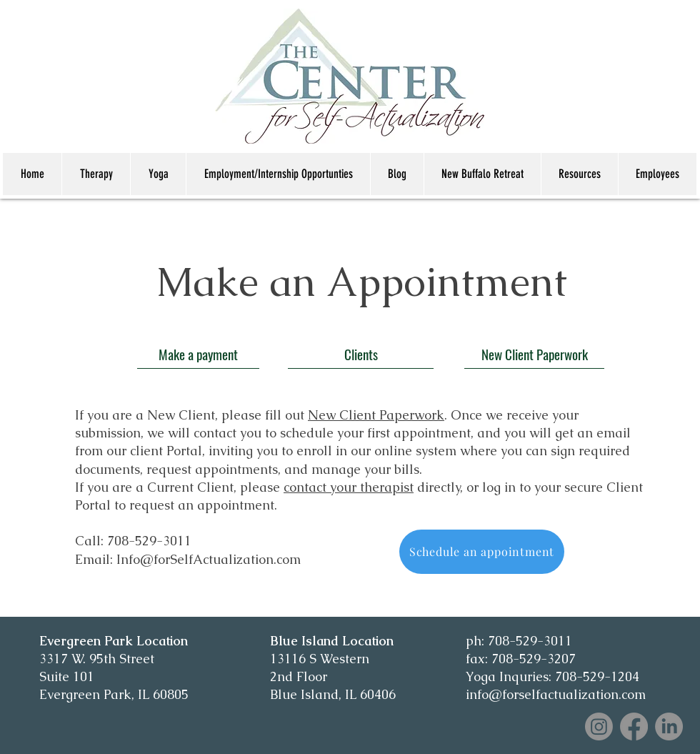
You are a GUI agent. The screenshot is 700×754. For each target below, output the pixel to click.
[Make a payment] (198, 354)
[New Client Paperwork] (534, 354)
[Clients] (361, 354)
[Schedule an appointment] (482, 552)
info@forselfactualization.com (556, 694)
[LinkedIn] (669, 726)
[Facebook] (634, 726)
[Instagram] (599, 726)
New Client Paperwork (376, 415)
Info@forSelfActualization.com (209, 559)
